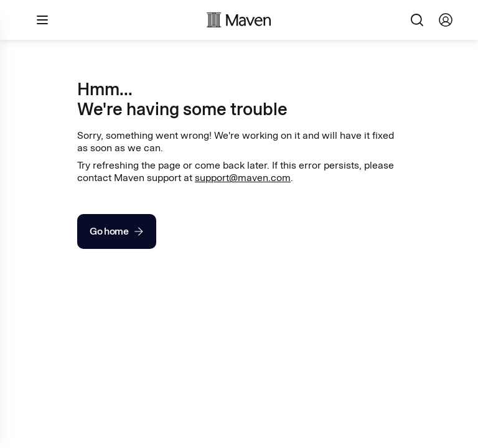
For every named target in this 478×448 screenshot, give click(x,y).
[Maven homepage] (239, 20)
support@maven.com (243, 178)
